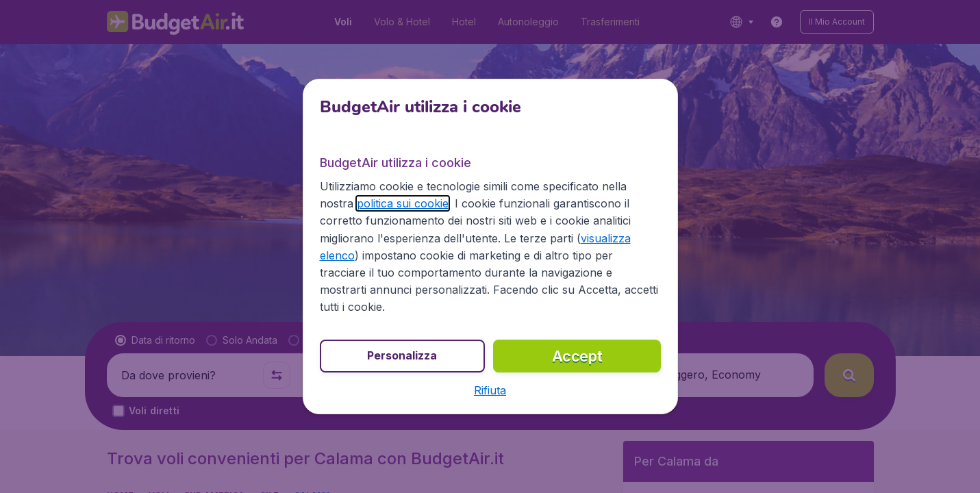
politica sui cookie (403, 203)
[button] (490, 390)
